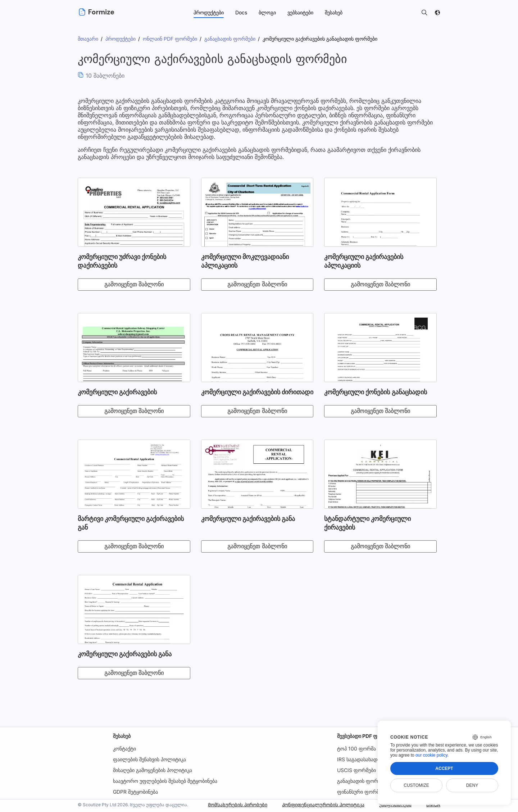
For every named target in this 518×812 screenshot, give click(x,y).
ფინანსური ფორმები (362, 792)
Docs (241, 12)
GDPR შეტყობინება (135, 792)
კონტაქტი (124, 749)
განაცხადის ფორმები (363, 781)
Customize (416, 785)
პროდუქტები (209, 12)
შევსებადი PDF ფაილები (367, 736)
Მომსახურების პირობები (225, 805)
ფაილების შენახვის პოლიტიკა (149, 759)
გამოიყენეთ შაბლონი (134, 284)
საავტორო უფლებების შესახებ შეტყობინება (165, 781)
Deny (472, 785)
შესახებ (122, 736)
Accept (444, 768)
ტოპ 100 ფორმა (356, 749)
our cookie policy (431, 755)
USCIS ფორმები (357, 770)
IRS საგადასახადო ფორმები (371, 759)
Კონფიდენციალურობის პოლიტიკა (317, 805)
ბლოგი (267, 12)
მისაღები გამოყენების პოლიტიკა (153, 770)
